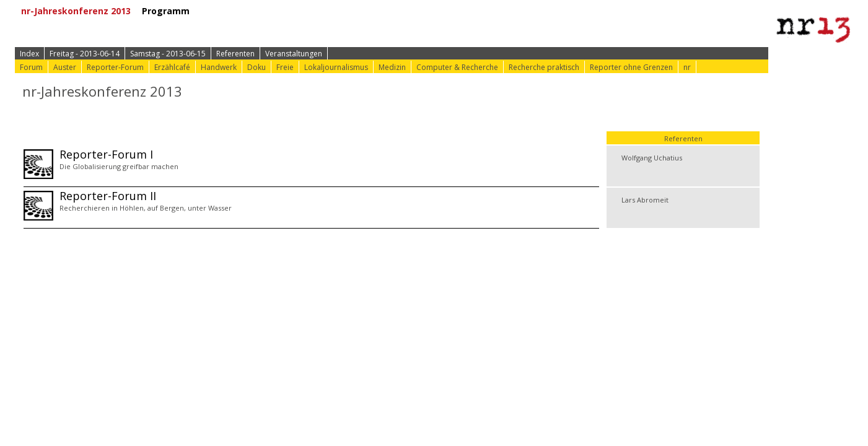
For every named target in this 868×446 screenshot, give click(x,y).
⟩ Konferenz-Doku (440, 11)
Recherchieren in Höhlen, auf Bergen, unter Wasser (146, 208)
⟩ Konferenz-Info (345, 11)
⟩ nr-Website (522, 11)
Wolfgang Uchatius (652, 158)
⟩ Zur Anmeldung (255, 11)
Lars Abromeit (645, 200)
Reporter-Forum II (108, 196)
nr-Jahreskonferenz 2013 (80, 11)
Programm (170, 11)
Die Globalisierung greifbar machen (119, 166)
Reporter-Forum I (106, 154)
